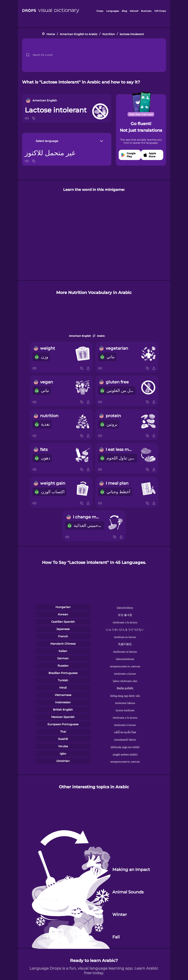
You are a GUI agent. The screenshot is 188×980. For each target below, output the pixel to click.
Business (146, 11)
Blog (124, 11)
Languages (113, 11)
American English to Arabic (79, 34)
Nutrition (109, 34)
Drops (100, 11)
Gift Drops (160, 11)
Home (51, 34)
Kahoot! (134, 11)
